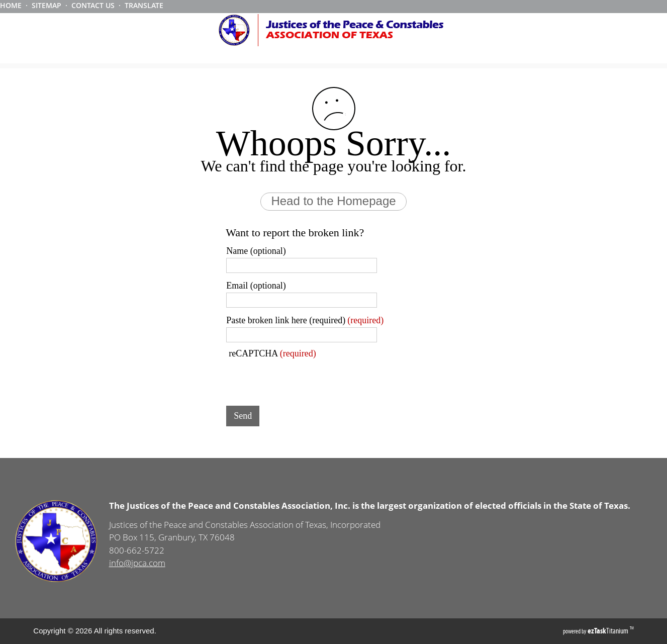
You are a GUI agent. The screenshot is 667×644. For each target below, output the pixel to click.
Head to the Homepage (333, 201)
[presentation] (303, 379)
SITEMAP (46, 5)
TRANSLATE (144, 5)
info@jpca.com (137, 563)
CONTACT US (93, 5)
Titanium (609, 631)
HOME (11, 5)
